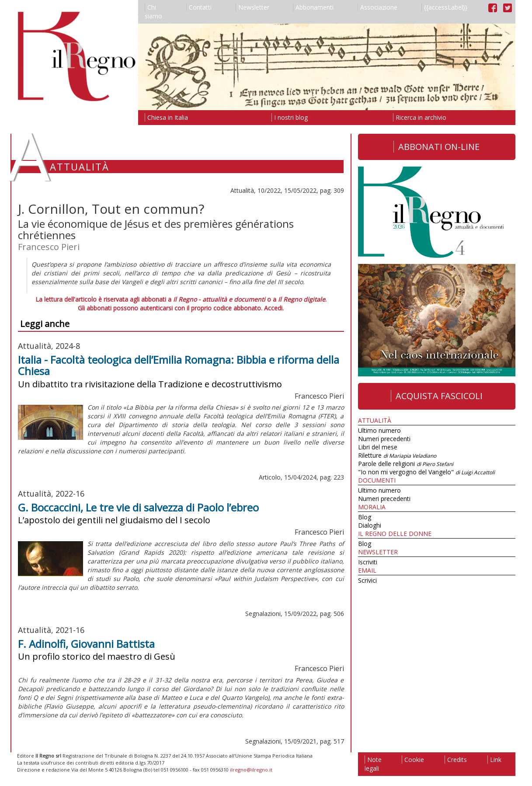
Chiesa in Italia (166, 117)
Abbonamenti (313, 7)
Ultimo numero (379, 430)
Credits (456, 760)
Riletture (397, 455)
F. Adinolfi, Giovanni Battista (86, 644)
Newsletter (252, 7)
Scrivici (367, 580)
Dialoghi (370, 525)
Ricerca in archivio (420, 117)
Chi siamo (153, 12)
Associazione (377, 7)
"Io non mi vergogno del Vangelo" (426, 472)
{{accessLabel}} (444, 7)
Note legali (373, 764)
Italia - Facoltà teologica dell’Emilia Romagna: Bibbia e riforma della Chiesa (179, 365)
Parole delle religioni (406, 464)
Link (494, 760)
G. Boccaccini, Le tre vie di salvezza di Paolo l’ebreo (138, 507)
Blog (365, 517)
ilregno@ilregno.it (251, 770)
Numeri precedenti (384, 439)
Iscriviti (368, 562)
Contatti (199, 7)
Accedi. (274, 308)
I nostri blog (290, 117)
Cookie (413, 760)
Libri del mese (378, 447)
